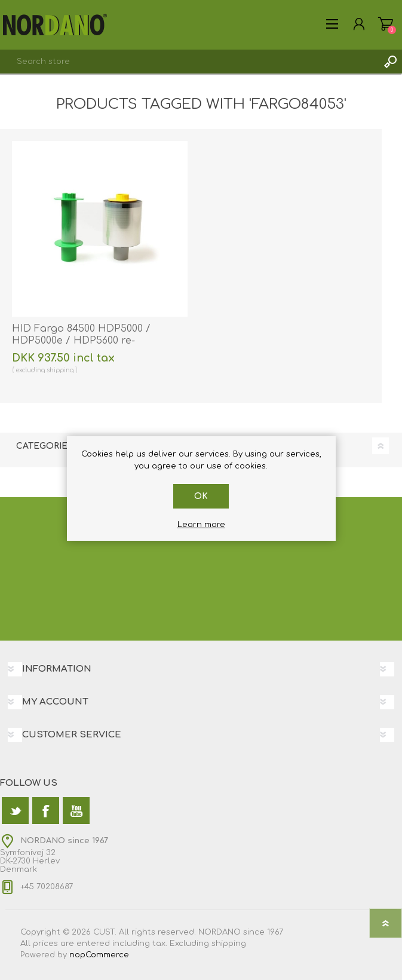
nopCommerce (99, 955)
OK (201, 496)
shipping (60, 370)
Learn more (201, 525)
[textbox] (189, 62)
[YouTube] (76, 811)
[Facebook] (46, 811)
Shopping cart (386, 24)
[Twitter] (15, 811)
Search (390, 62)
